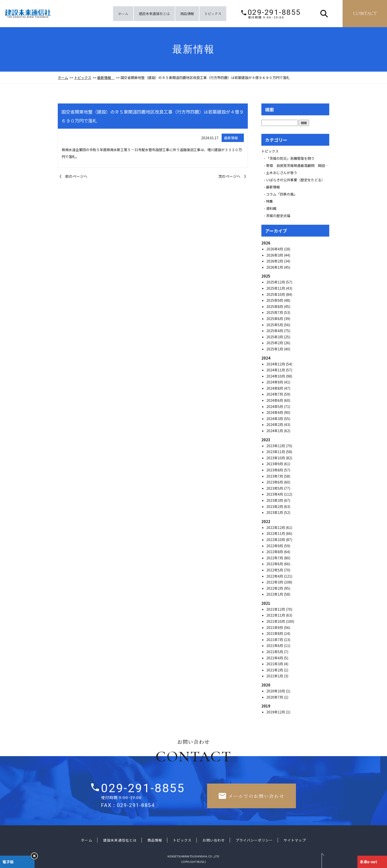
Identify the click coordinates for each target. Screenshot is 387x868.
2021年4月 (275, 658)
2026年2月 (275, 261)
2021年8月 (275, 633)
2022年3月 (275, 582)
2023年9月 (275, 464)
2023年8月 (275, 470)
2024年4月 (275, 412)
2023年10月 (276, 458)
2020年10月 (276, 691)
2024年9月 (275, 382)
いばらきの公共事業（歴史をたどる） (295, 180)
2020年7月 (275, 697)
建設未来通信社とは (154, 14)
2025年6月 (275, 319)
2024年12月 (276, 364)
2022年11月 (276, 533)
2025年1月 (275, 349)
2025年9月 (275, 300)
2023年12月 (276, 446)
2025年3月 (275, 337)
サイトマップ (295, 840)
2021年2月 (275, 670)
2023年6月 (275, 482)
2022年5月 (275, 570)
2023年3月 (275, 500)
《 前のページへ (73, 176)
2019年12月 (276, 712)
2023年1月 (275, 512)
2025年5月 (275, 325)
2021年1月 (275, 676)
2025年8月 (275, 306)
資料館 (271, 208)
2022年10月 (276, 540)
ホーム (123, 14)
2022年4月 (275, 576)
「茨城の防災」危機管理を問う (290, 158)
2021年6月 (275, 646)
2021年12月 (276, 609)
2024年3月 (275, 419)
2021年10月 (276, 621)
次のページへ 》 (233, 176)
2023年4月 (275, 494)
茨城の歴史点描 (278, 216)
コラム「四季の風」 (282, 194)
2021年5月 (275, 652)
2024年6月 (275, 400)
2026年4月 (275, 249)
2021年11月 (276, 615)
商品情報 (187, 14)
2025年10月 (276, 294)
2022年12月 (276, 527)
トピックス (213, 14)
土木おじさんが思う (282, 173)
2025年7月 (275, 312)
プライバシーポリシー (254, 840)
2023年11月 (276, 452)
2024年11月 (276, 370)
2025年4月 (275, 331)
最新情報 (106, 78)
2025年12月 (276, 282)
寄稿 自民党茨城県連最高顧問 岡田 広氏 (302, 165)
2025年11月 (276, 288)
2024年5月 (275, 406)
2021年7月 (275, 640)
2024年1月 (275, 431)
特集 (270, 201)
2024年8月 (275, 388)
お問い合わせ (213, 840)
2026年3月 (275, 255)
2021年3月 (275, 664)
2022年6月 (275, 564)
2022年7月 (275, 558)
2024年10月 (276, 376)
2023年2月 (275, 506)
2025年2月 (275, 343)
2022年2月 (275, 588)
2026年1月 (275, 267)
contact (365, 14)
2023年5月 (275, 488)
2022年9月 (275, 546)
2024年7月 (275, 394)
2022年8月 (275, 552)
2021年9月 (275, 627)
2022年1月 (275, 594)
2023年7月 (275, 476)
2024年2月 (275, 424)
